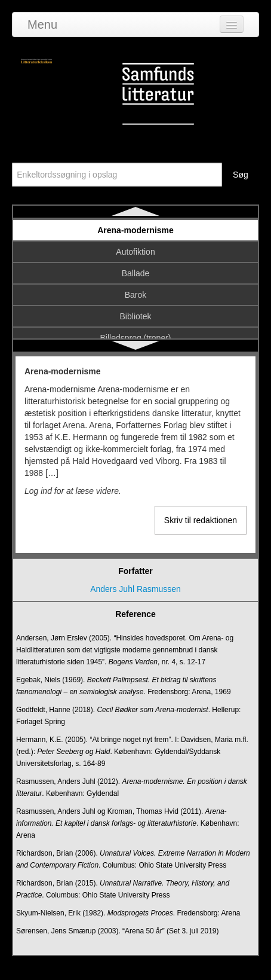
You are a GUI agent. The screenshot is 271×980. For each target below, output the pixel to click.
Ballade (136, 273)
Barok (136, 295)
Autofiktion (135, 252)
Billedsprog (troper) (135, 338)
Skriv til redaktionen (201, 520)
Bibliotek (136, 316)
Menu (42, 25)
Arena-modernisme (135, 230)
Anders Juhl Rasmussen (135, 589)
